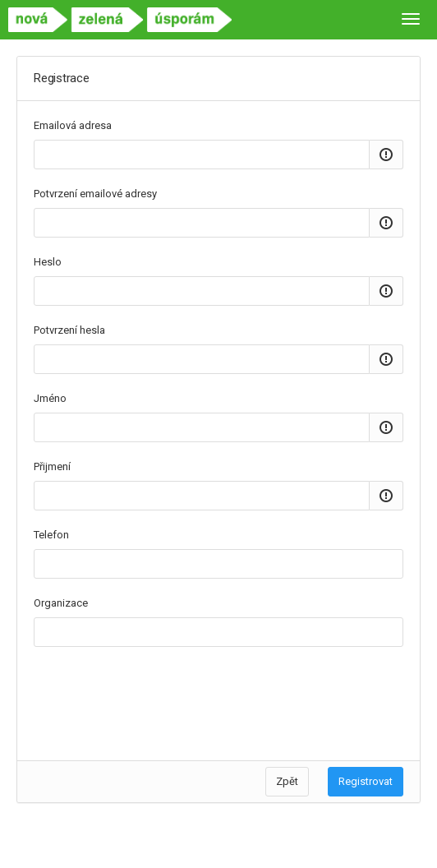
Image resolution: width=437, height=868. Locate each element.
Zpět (287, 781)
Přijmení (52, 466)
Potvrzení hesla (69, 330)
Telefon (51, 535)
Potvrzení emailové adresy (95, 194)
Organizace (61, 603)
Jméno (50, 398)
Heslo (48, 262)
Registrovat (366, 781)
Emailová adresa (73, 125)
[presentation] (159, 695)
